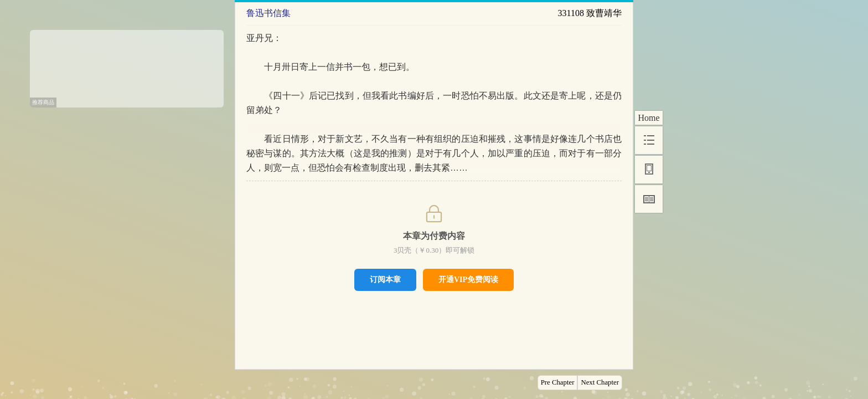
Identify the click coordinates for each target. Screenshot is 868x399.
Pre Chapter (558, 382)
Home (649, 118)
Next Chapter (600, 382)
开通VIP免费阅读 (468, 280)
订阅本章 (385, 279)
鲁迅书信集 (268, 13)
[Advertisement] (127, 65)
